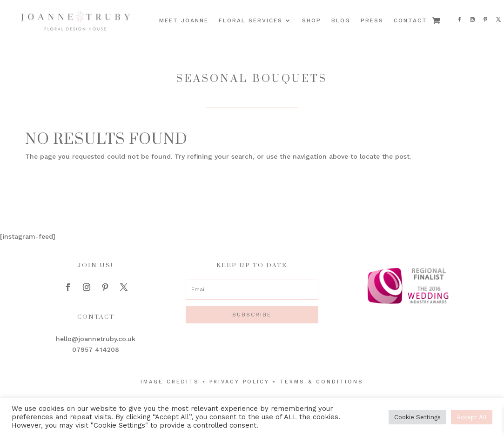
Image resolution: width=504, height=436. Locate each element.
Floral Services (251, 20)
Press (372, 20)
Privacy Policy (239, 382)
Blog (341, 20)
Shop (312, 20)
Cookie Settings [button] (417, 417)
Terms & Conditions (322, 382)
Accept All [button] (472, 417)
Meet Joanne (184, 20)
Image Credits (170, 382)
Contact (410, 20)
